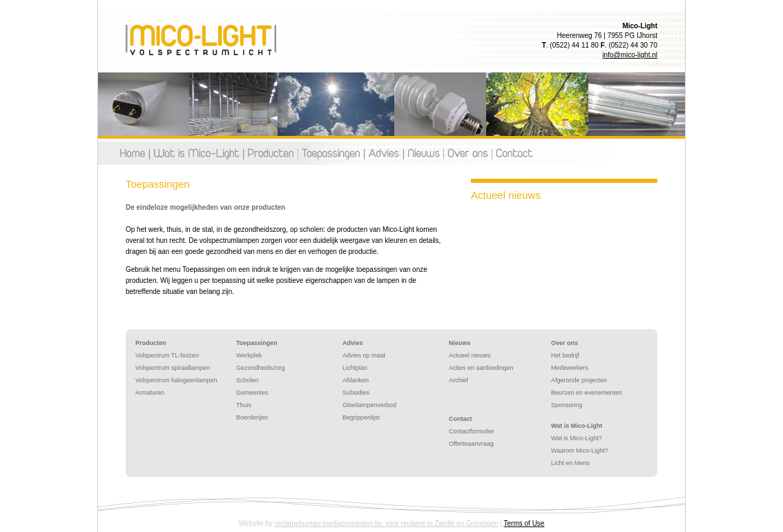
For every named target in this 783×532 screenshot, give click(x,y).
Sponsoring (567, 405)
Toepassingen (331, 153)
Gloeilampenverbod (369, 405)
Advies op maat (364, 355)
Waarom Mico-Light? (580, 451)
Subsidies (356, 393)
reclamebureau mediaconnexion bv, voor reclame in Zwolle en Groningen (387, 523)
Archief (458, 380)
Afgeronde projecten (579, 380)
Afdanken (356, 380)
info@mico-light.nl (630, 55)
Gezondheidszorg (261, 368)
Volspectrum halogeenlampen (176, 380)
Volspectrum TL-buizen (167, 355)
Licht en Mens (570, 463)
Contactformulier (472, 431)
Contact (513, 153)
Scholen (248, 380)
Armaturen (150, 393)
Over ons (467, 153)
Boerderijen (252, 417)
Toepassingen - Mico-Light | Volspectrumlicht (201, 40)
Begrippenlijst (361, 417)
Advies (384, 153)
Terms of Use (524, 523)
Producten (270, 153)
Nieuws (423, 153)
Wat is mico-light (196, 153)
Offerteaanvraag (471, 444)
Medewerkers (570, 368)
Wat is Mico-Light (577, 426)
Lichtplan (355, 368)
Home (134, 153)
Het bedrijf (565, 355)
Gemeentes (252, 393)
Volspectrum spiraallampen (173, 368)
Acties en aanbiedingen (481, 368)
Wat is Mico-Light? (577, 438)
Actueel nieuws (470, 355)
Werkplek (249, 355)
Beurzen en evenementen (587, 393)
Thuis (244, 405)
